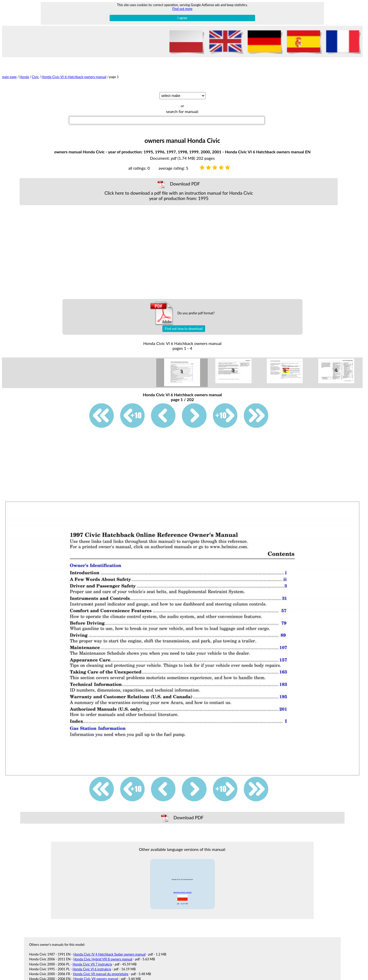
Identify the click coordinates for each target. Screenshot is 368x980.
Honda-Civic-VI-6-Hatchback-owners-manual (74, 77)
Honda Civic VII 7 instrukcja (92, 964)
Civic (35, 77)
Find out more (182, 9)
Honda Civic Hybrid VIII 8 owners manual (103, 959)
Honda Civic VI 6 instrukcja (92, 969)
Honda (24, 77)
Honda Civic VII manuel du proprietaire (101, 974)
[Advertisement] (179, 252)
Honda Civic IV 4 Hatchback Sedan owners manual (109, 954)
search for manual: (182, 111)
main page (9, 77)
